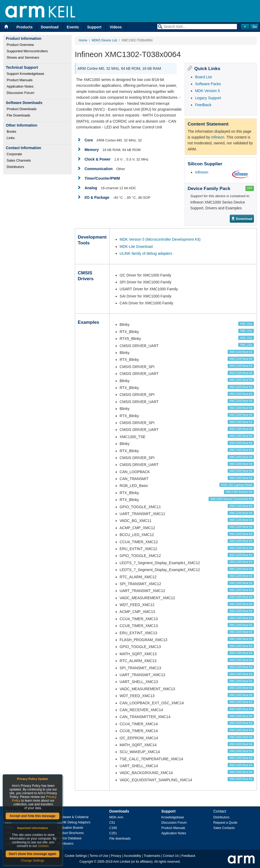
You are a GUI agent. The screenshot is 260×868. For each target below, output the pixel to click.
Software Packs (208, 84)
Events (73, 27)
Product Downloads (22, 109)
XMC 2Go (246, 324)
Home (83, 40)
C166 (113, 828)
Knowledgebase (173, 817)
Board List (203, 77)
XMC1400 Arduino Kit (239, 492)
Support (94, 27)
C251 (113, 833)
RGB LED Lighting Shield (237, 485)
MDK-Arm (116, 817)
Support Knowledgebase (25, 74)
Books (11, 131)
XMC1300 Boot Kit (241, 408)
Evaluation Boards (70, 828)
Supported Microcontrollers (27, 51)
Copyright (86, 862)
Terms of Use (99, 856)
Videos (116, 27)
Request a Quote (225, 823)
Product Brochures (70, 833)
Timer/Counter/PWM (102, 178)
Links (11, 138)
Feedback (203, 105)
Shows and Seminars (23, 57)
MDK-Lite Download (136, 247)
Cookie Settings (76, 856)
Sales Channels (19, 160)
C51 (112, 823)
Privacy (116, 856)
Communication (99, 169)
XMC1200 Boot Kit (241, 380)
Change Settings (32, 861)
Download (50, 27)
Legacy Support (208, 98)
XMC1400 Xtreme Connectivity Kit (231, 499)
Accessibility (132, 856)
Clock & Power (98, 159)
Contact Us (171, 856)
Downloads (119, 811)
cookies (43, 846)
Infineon (202, 172)
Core (89, 140)
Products (25, 27)
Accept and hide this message (32, 816)
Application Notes (20, 86)
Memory (92, 150)
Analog (91, 188)
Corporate (14, 154)
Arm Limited (122, 862)
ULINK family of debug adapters (146, 253)
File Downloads (18, 115)
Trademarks (152, 856)
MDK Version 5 (207, 91)
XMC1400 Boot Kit (241, 443)
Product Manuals (20, 80)
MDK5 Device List (104, 40)
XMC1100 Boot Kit (241, 352)
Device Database (69, 838)
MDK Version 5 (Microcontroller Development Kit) (160, 239)
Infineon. (218, 137)
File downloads (120, 839)
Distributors (15, 167)
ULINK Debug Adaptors (74, 822)
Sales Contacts (224, 828)
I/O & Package (97, 197)
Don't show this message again (32, 854)
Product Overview (20, 45)
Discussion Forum (20, 93)
